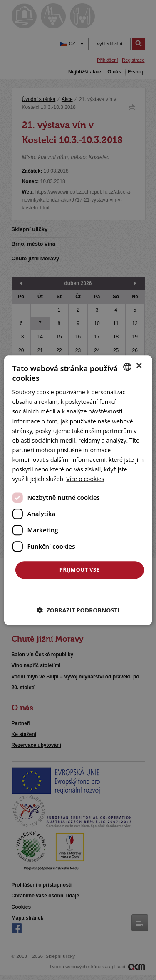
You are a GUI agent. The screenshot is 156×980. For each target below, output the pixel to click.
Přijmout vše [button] (79, 570)
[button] (78, 610)
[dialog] (78, 490)
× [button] (139, 366)
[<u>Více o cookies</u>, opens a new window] (85, 479)
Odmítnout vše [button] (79, 591)
